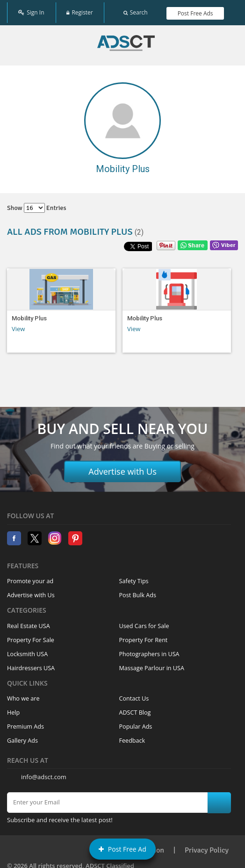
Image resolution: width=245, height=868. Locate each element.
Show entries (37, 205)
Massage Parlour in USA (152, 665)
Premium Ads (25, 724)
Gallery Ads (22, 738)
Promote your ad (30, 578)
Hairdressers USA (31, 665)
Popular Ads (136, 724)
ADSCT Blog (135, 710)
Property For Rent (144, 637)
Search (136, 11)
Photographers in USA (149, 651)
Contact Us (134, 696)
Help (13, 710)
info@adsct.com (44, 774)
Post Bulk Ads (138, 592)
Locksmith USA (27, 651)
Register (79, 11)
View (18, 325)
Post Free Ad (122, 849)
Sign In (31, 11)
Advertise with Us (122, 469)
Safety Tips (134, 578)
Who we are (23, 696)
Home (126, 40)
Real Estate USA (29, 623)
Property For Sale (31, 637)
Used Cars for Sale (144, 623)
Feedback (132, 738)
